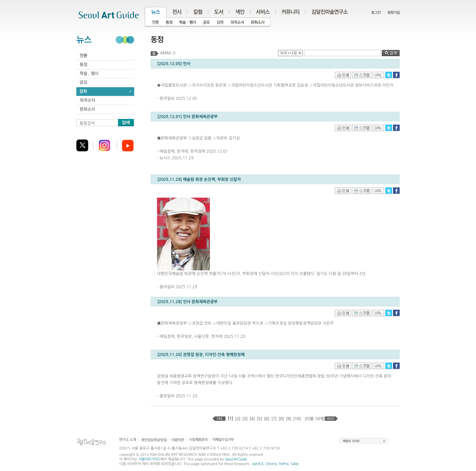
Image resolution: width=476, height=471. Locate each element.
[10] (297, 419)
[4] (252, 419)
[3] (245, 419)
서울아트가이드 (149, 459)
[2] (238, 419)
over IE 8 (257, 464)
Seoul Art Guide (236, 459)
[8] (281, 419)
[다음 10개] (315, 419)
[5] (259, 419)
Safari (294, 464)
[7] (274, 419)
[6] (267, 419)
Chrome (271, 464)
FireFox (284, 464)
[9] (289, 419)
